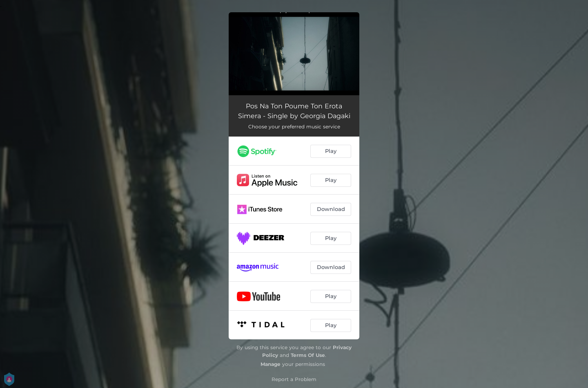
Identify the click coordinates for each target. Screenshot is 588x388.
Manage (271, 364)
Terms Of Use (308, 355)
